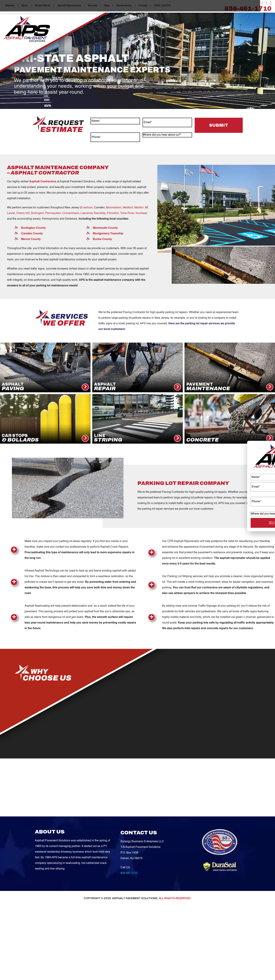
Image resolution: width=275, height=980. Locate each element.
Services (91, 6)
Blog (105, 6)
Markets (8, 6)
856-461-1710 (248, 9)
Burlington (37, 268)
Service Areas (122, 6)
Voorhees (141, 268)
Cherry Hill (23, 268)
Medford (128, 262)
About (23, 6)
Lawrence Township (93, 268)
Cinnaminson (71, 268)
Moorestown (114, 262)
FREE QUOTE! (161, 6)
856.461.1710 (129, 933)
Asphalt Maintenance (67, 6)
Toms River (127, 268)
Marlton (139, 262)
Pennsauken (53, 268)
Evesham (87, 262)
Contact (141, 6)
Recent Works (41, 6)
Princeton (113, 268)
